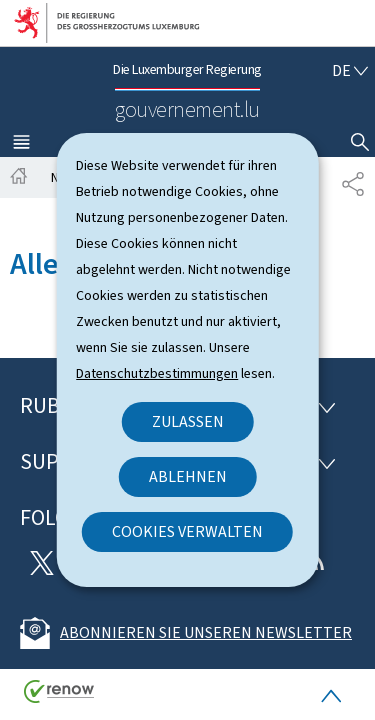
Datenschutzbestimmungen (157, 373)
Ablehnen (188, 476)
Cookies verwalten (187, 531)
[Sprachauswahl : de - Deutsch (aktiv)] (350, 70)
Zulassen (188, 421)
